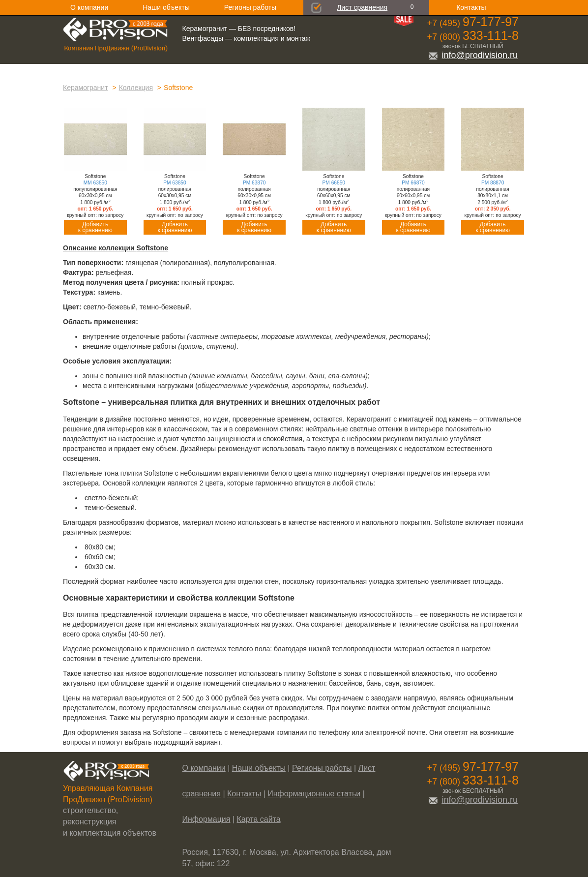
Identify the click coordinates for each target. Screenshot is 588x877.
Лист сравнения (362, 7)
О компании (89, 7)
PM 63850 (175, 183)
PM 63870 (254, 183)
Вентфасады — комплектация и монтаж (247, 38)
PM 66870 (413, 183)
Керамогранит (86, 88)
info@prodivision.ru (473, 55)
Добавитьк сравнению (95, 227)
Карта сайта (259, 819)
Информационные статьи (314, 794)
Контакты (471, 7)
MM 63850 (95, 183)
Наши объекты (166, 7)
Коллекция (136, 88)
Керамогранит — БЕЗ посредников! (239, 29)
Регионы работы (250, 7)
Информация (206, 819)
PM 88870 (493, 183)
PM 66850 (334, 183)
